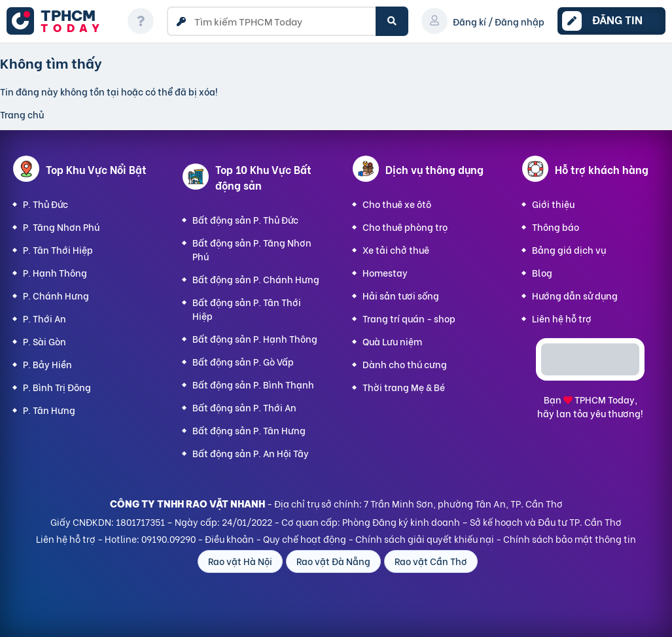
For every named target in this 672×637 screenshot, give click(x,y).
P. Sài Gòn (44, 341)
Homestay (385, 272)
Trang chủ (22, 114)
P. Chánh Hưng (56, 295)
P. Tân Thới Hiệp (58, 250)
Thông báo (556, 227)
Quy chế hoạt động (305, 539)
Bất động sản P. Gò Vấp (243, 361)
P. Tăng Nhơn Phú (61, 227)
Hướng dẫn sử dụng (575, 295)
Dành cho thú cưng (405, 364)
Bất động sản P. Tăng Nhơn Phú (252, 249)
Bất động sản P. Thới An (244, 407)
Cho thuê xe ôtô (397, 204)
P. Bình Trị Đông (57, 387)
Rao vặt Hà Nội (240, 561)
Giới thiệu (553, 204)
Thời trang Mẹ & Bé (404, 387)
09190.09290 (168, 539)
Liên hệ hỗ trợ (562, 318)
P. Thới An (44, 318)
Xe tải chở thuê (396, 250)
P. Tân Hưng (49, 410)
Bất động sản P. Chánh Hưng (256, 279)
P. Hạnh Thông (55, 272)
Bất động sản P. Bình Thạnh (253, 384)
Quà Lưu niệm (392, 341)
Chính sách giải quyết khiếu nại (425, 539)
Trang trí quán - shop (409, 318)
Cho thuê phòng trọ (405, 227)
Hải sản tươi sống (401, 295)
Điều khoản (229, 539)
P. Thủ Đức (45, 204)
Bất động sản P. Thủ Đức (245, 219)
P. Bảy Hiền (47, 364)
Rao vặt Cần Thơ (431, 561)
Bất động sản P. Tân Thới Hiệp (247, 309)
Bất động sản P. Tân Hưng (249, 430)
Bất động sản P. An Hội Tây (251, 453)
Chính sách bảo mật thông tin (570, 539)
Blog (542, 272)
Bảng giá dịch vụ (569, 250)
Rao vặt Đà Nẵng (333, 561)
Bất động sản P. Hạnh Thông (255, 338)
